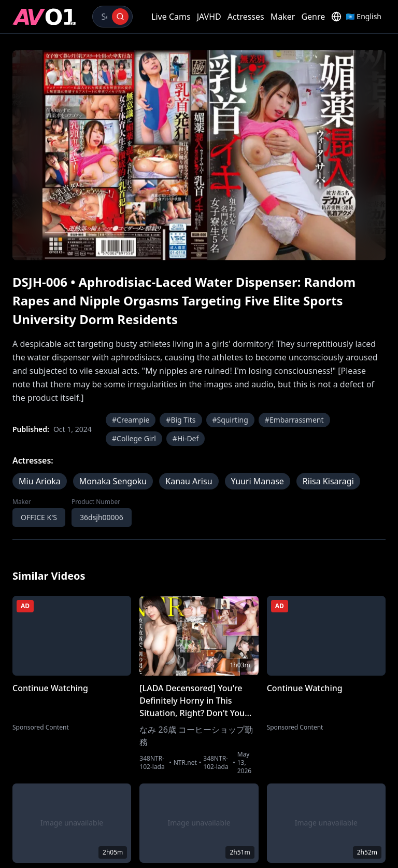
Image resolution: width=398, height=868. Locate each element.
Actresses (246, 17)
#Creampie (131, 420)
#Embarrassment (294, 420)
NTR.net (185, 763)
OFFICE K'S (39, 517)
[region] (199, 155)
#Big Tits (181, 420)
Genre (313, 17)
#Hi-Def (186, 438)
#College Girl (134, 438)
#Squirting (230, 420)
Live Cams (171, 17)
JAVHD (209, 17)
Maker (283, 17)
